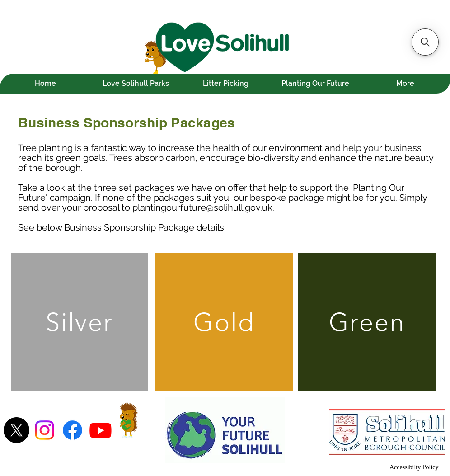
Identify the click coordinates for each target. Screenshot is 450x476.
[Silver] (80, 322)
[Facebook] (73, 430)
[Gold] (224, 322)
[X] (16, 430)
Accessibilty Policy (415, 467)
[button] (425, 42)
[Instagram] (45, 430)
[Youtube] (101, 430)
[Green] (367, 322)
